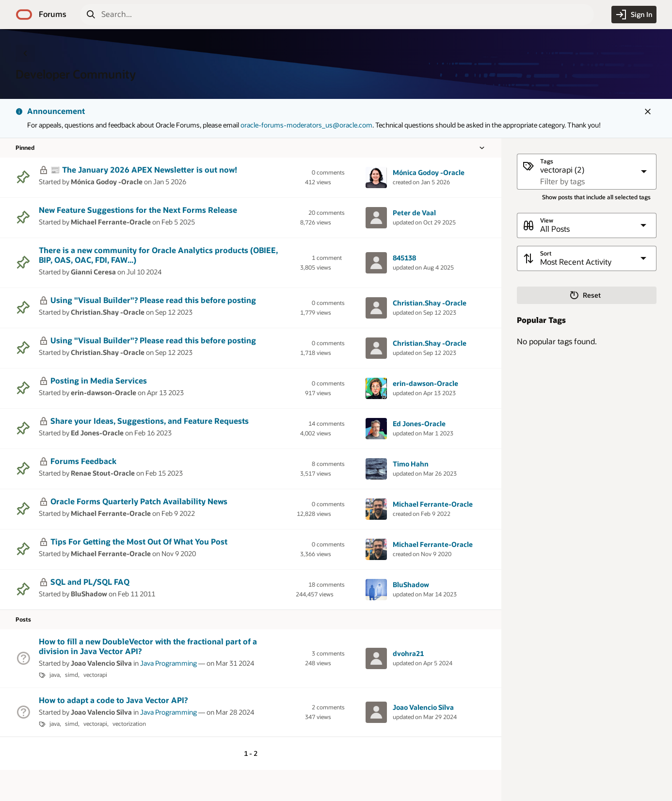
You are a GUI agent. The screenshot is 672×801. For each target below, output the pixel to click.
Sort (546, 253)
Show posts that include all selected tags (596, 197)
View (547, 220)
